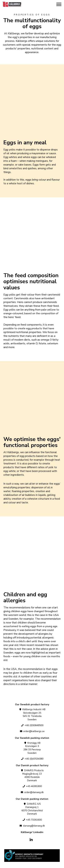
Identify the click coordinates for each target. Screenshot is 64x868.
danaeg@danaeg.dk (32, 826)
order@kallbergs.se (32, 731)
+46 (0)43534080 (32, 759)
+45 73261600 (32, 820)
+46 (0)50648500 (32, 725)
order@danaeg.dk (32, 792)
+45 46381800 (32, 786)
